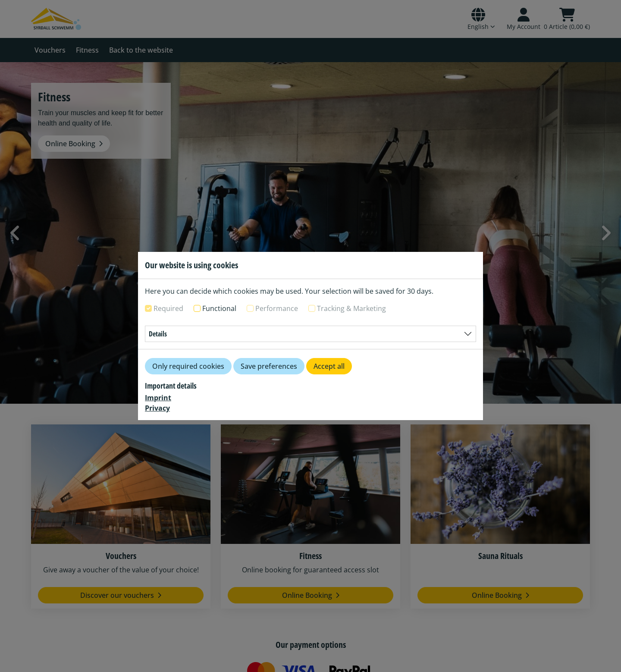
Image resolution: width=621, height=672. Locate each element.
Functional (219, 308)
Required (168, 308)
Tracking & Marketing (351, 308)
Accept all (329, 366)
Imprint (158, 398)
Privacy (157, 408)
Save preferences (269, 366)
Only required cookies (188, 366)
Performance (277, 308)
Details (158, 334)
